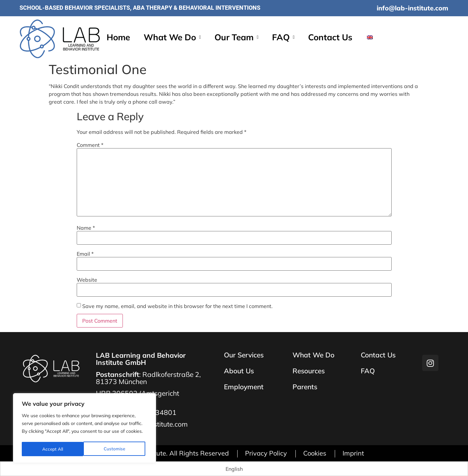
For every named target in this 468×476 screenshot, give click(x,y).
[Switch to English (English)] (234, 469)
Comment (90, 145)
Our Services (244, 355)
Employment (244, 387)
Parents (305, 387)
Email (85, 254)
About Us (239, 371)
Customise (53, 449)
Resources (309, 371)
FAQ (283, 38)
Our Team (236, 38)
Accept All (117, 449)
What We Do (172, 38)
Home (118, 38)
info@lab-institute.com (412, 8)
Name (86, 228)
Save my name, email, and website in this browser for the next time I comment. (177, 306)
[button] (172, 38)
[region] (84, 429)
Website (87, 280)
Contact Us (330, 38)
